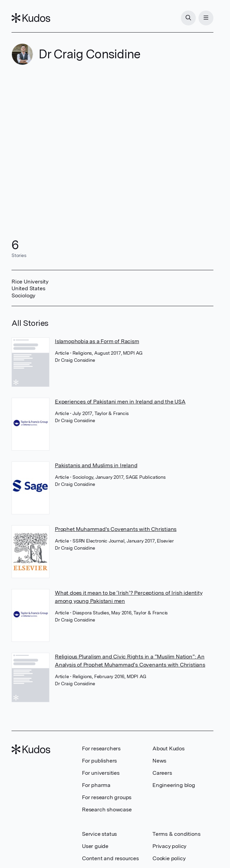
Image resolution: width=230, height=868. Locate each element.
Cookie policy (169, 858)
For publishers (99, 761)
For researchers (101, 748)
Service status (99, 834)
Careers (162, 773)
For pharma (96, 785)
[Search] (188, 18)
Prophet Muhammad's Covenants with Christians (116, 529)
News (159, 761)
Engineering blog (174, 785)
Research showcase (107, 810)
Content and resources (110, 858)
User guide (95, 846)
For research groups (107, 797)
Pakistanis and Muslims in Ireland (96, 465)
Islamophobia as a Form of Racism (97, 341)
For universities (101, 773)
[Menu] (206, 18)
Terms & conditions (176, 834)
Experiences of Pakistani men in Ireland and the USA (120, 402)
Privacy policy (169, 846)
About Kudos (169, 748)
